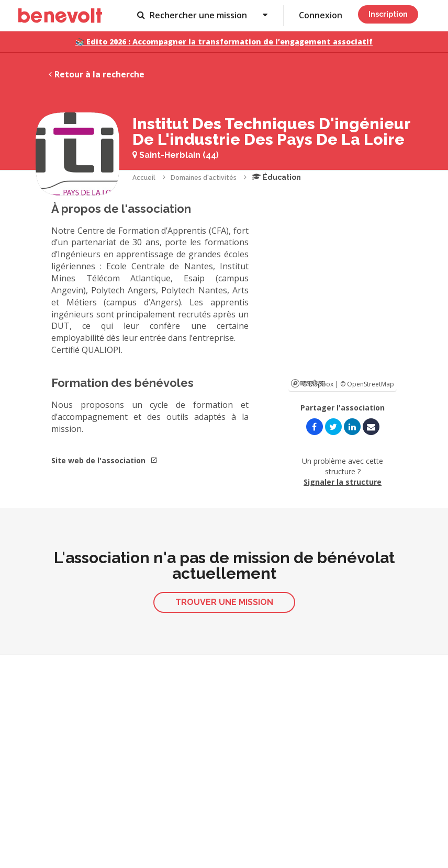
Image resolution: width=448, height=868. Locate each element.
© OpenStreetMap (367, 384)
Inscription (388, 14)
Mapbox (308, 383)
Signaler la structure (343, 482)
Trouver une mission (224, 602)
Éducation (276, 177)
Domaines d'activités (204, 178)
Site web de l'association (104, 460)
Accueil (144, 178)
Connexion (321, 15)
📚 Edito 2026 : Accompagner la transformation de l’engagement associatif (224, 42)
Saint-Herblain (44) (176, 155)
